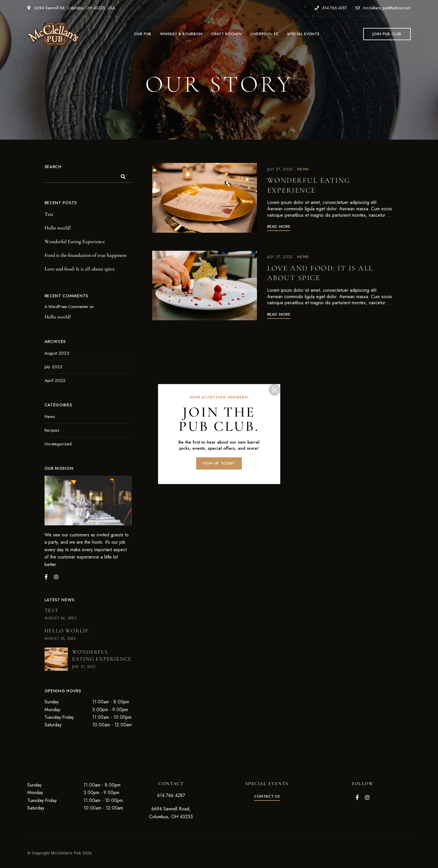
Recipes (52, 430)
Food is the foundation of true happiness (86, 255)
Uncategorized (58, 444)
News (303, 169)
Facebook (357, 797)
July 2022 (54, 367)
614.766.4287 (331, 8)
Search (53, 167)
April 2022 (55, 380)
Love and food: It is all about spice (327, 274)
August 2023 (57, 353)
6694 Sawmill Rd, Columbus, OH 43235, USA (71, 8)
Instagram (367, 797)
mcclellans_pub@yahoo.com (383, 8)
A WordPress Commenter (66, 307)
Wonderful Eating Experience (314, 185)
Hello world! (58, 228)
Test (49, 214)
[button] (387, 34)
